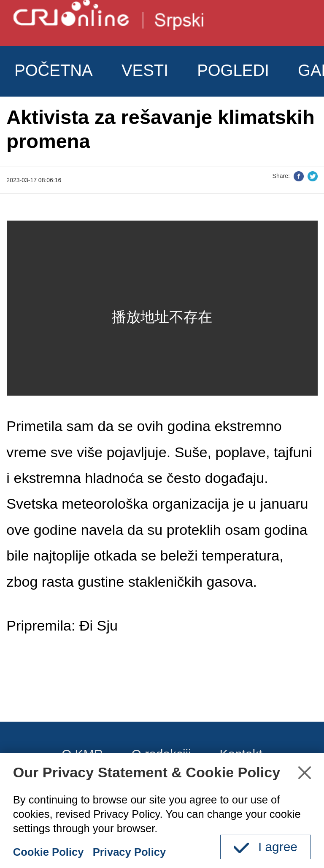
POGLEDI (233, 70)
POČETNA (54, 70)
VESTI (145, 70)
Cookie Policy (49, 852)
